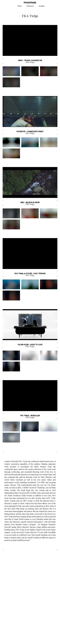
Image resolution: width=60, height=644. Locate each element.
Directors (30, 6)
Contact (42, 6)
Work (19, 6)
